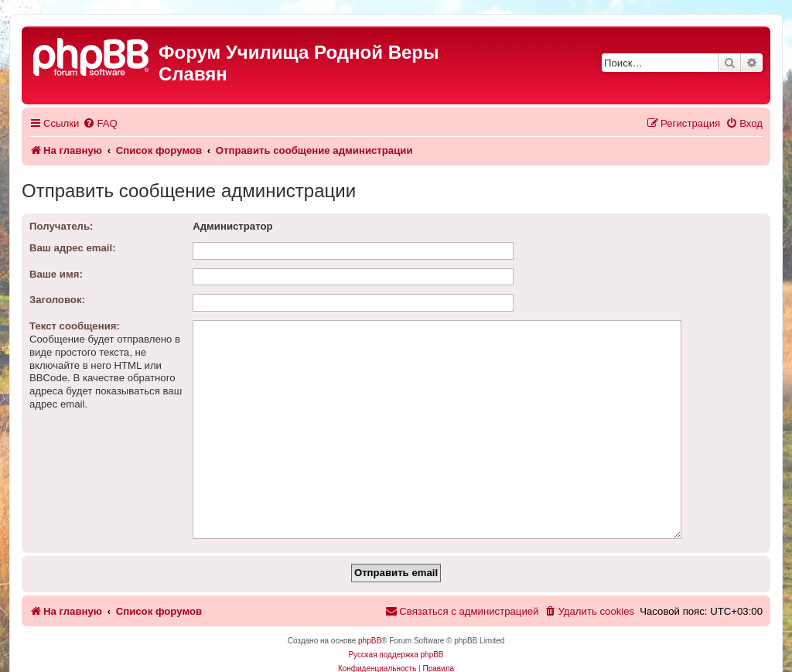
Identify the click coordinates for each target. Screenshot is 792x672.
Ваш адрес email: (73, 248)
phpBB (370, 617)
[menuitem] (100, 123)
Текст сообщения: (75, 326)
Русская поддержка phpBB (396, 631)
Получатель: (61, 226)
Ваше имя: (56, 274)
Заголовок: (57, 300)
